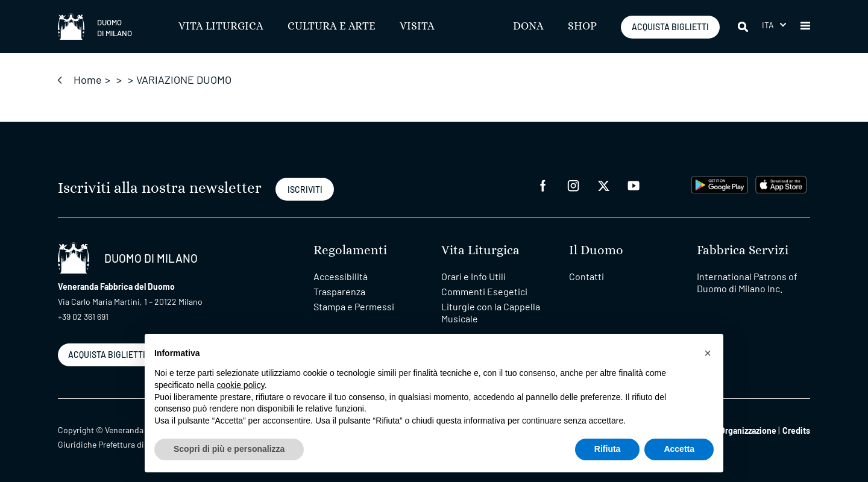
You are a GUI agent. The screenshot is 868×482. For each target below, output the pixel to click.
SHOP (582, 27)
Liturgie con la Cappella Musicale (491, 312)
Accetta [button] (679, 449)
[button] (805, 27)
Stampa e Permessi (354, 306)
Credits (796, 430)
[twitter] (603, 185)
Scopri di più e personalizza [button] (229, 449)
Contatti (587, 276)
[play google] (720, 183)
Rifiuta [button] (608, 449)
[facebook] (543, 185)
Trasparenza (339, 291)
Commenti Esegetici (484, 291)
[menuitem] (774, 25)
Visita (417, 27)
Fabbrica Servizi (743, 250)
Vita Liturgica (221, 27)
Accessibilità (341, 276)
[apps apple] (781, 183)
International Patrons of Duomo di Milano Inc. (747, 282)
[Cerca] (744, 27)
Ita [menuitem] (768, 25)
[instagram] (573, 185)
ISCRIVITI (305, 189)
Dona (528, 27)
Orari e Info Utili (473, 276)
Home (88, 80)
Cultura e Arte (332, 27)
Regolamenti (350, 250)
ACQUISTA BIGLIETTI (670, 27)
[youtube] (634, 185)
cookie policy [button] (241, 385)
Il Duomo (596, 250)
